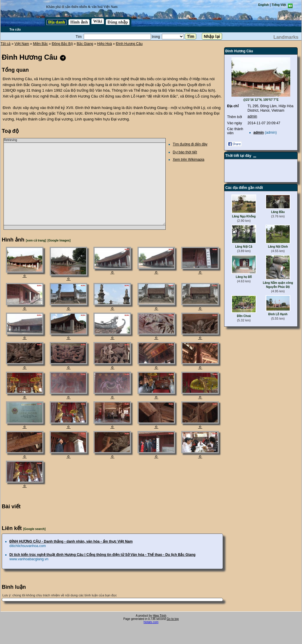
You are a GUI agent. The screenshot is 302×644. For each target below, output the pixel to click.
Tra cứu (15, 29)
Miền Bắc (40, 44)
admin (252, 116)
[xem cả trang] (36, 240)
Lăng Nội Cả (244, 247)
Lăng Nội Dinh (278, 247)
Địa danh (57, 22)
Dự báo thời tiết (185, 152)
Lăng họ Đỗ (244, 277)
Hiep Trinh (160, 616)
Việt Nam (22, 44)
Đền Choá (244, 316)
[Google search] (34, 529)
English (264, 5)
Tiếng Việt (279, 5)
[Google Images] (59, 240)
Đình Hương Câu (129, 44)
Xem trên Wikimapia (188, 160)
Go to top (173, 619)
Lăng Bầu (278, 212)
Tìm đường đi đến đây (190, 144)
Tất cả (6, 44)
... (255, 156)
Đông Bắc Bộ (62, 44)
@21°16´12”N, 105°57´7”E (261, 100)
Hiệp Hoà (105, 44)
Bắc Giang (85, 44)
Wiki (98, 21)
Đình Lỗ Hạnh (278, 314)
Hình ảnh (79, 22)
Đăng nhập (118, 22)
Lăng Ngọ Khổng (244, 216)
